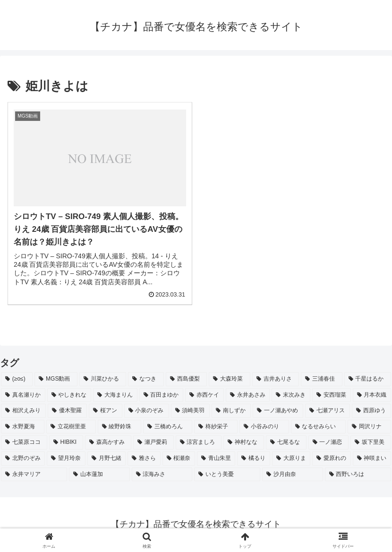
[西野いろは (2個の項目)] (358, 475)
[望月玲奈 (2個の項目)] (66, 459)
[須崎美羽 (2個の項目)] (191, 411)
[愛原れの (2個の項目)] (331, 459)
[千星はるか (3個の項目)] (368, 379)
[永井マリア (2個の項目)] (34, 475)
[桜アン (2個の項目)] (106, 411)
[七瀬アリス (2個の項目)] (328, 411)
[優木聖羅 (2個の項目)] (67, 411)
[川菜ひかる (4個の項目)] (103, 379)
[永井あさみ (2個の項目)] (248, 395)
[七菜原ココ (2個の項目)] (24, 442)
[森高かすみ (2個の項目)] (108, 442)
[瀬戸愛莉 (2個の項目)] (153, 442)
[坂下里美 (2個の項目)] (371, 442)
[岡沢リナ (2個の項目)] (369, 427)
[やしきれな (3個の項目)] (69, 395)
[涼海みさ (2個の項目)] (162, 475)
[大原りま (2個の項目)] (291, 459)
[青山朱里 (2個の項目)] (216, 459)
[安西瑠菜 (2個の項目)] (332, 395)
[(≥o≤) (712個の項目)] (17, 379)
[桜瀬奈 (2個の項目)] (179, 459)
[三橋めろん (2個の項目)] (168, 427)
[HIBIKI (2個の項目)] (66, 442)
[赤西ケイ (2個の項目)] (205, 395)
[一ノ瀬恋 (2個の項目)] (329, 442)
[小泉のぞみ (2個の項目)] (147, 411)
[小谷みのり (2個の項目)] (264, 427)
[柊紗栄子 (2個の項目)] (216, 427)
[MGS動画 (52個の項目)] (56, 379)
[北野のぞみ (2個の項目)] (23, 459)
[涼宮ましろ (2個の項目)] (199, 442)
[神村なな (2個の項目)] (244, 442)
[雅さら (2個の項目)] (144, 459)
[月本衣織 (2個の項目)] (372, 395)
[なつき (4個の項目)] (146, 379)
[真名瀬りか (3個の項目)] (23, 395)
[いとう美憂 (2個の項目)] (227, 475)
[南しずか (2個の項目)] (231, 411)
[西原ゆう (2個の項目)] (371, 411)
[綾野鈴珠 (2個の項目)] (119, 427)
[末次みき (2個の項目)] (291, 395)
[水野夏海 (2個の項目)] (23, 427)
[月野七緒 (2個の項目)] (107, 459)
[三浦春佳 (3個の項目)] (321, 379)
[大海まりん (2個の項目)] (115, 395)
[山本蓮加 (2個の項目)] (99, 475)
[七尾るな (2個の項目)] (286, 442)
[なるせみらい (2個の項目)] (318, 427)
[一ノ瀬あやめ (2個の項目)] (278, 411)
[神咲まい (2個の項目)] (372, 459)
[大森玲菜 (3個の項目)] (229, 379)
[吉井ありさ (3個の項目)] (276, 379)
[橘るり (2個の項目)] (253, 459)
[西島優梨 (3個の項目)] (186, 379)
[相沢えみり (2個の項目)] (23, 411)
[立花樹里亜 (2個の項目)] (71, 427)
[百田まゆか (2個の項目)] (162, 395)
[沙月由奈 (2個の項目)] (292, 475)
